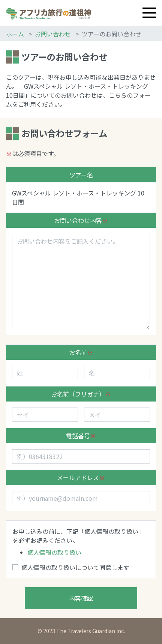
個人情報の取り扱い (54, 552)
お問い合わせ (53, 34)
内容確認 (81, 598)
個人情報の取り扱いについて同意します (75, 567)
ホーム (15, 34)
